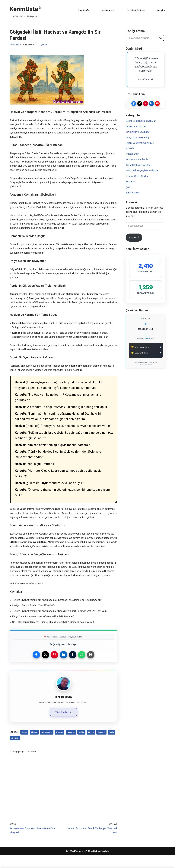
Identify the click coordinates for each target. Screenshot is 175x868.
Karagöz (71, 745)
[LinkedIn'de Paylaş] (64, 667)
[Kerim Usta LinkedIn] (151, 104)
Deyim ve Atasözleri (136, 127)
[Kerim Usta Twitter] (140, 104)
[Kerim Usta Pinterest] (146, 104)
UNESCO (15, 751)
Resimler (130, 182)
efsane (34, 745)
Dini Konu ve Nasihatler (138, 132)
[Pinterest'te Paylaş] (54, 667)
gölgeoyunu (47, 745)
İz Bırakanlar (132, 154)
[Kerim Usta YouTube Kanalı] (157, 104)
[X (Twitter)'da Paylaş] (45, 667)
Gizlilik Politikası (135, 10)
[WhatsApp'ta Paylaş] (82, 667)
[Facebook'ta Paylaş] (36, 667)
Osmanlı (101, 745)
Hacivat (60, 745)
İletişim (161, 10)
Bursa (24, 745)
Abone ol (134, 238)
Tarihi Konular (133, 193)
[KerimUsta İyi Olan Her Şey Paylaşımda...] (26, 10)
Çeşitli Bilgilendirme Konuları (141, 121)
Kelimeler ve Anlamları (138, 160)
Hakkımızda (107, 10)
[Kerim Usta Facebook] (134, 104)
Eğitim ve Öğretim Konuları (140, 143)
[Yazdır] (91, 667)
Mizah (91, 745)
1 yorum (43, 45)
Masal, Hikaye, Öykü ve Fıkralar (142, 171)
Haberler (130, 149)
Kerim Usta (14, 45)
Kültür (81, 745)
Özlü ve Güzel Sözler (137, 176)
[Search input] (144, 38)
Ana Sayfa (82, 10)
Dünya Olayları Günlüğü (138, 138)
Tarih (111, 745)
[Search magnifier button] (161, 38)
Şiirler (129, 187)
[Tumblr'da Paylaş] (73, 667)
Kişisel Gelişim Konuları (138, 165)
